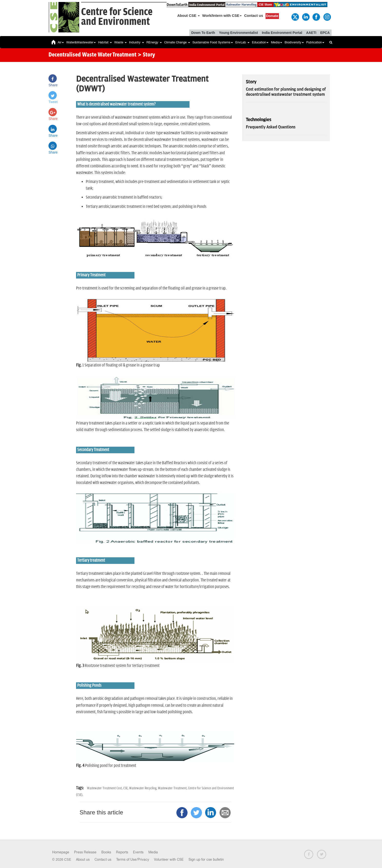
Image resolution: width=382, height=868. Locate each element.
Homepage (61, 852)
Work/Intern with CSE (222, 15)
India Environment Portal (282, 33)
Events (138, 852)
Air (61, 42)
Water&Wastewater (81, 42)
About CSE (189, 15)
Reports (122, 852)
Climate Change (177, 42)
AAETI (311, 33)
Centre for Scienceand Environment (117, 17)
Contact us (254, 15)
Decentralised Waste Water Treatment (92, 55)
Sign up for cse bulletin (206, 859)
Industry (137, 42)
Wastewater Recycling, (143, 788)
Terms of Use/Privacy (133, 859)
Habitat (105, 42)
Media (277, 42)
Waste (120, 42)
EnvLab (242, 42)
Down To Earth (203, 33)
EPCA (325, 33)
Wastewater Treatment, (173, 788)
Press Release (85, 852)
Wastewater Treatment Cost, (105, 788)
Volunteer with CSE (169, 859)
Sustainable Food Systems (213, 42)
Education (260, 42)
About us (83, 859)
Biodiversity (294, 42)
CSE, (126, 788)
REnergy (154, 42)
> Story (146, 55)
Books (106, 852)
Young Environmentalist (239, 33)
